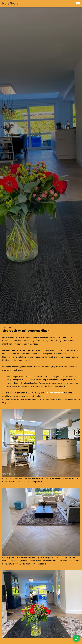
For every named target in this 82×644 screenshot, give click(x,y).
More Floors (11, 3)
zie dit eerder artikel (54, 393)
